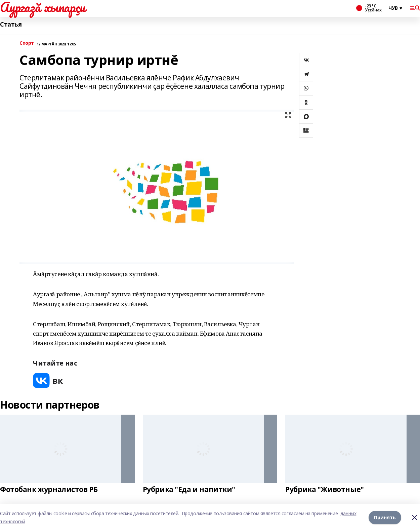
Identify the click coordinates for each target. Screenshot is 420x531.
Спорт (27, 43)
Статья (11, 24)
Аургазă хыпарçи (43, 7)
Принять (385, 517)
